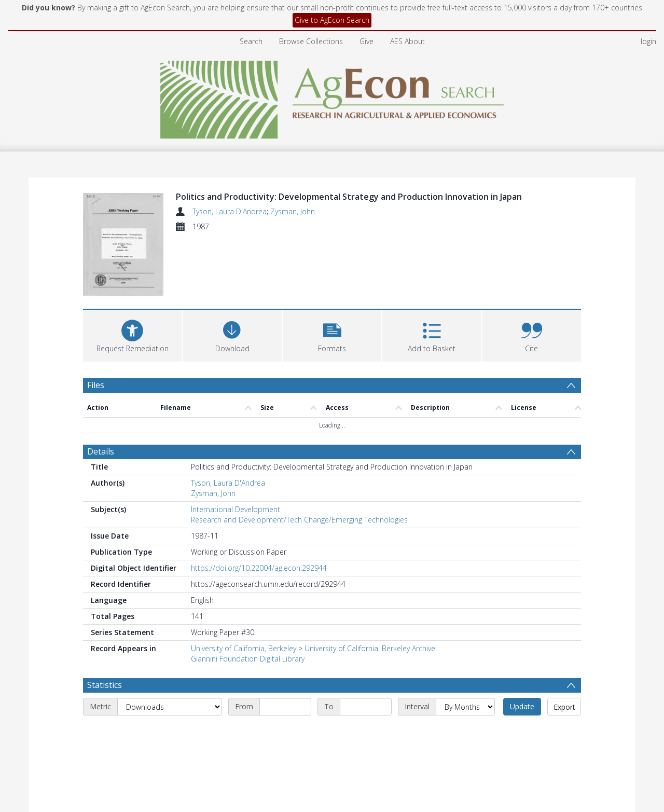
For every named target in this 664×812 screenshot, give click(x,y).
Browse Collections (311, 41)
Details (101, 451)
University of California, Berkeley (244, 648)
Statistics (105, 685)
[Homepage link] (332, 97)
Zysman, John (293, 211)
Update (522, 706)
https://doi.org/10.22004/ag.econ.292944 (259, 568)
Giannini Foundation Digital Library (248, 659)
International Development (236, 509)
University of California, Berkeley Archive (370, 648)
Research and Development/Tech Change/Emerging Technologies (299, 520)
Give (366, 41)
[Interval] (465, 707)
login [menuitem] (648, 41)
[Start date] (285, 707)
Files (96, 385)
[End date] (366, 707)
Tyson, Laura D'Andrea (230, 211)
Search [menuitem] (251, 41)
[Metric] (170, 707)
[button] (332, 334)
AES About (407, 41)
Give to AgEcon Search (332, 20)
